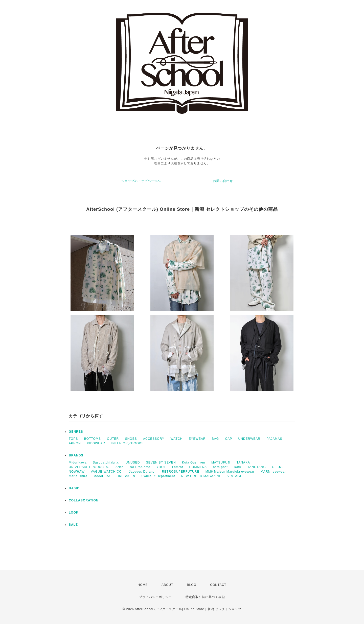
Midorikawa (78, 463)
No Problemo (140, 467)
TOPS (73, 439)
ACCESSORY (154, 439)
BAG (215, 439)
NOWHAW (77, 472)
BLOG (192, 585)
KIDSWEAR (96, 443)
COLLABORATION (84, 500)
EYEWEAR (197, 439)
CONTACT (218, 585)
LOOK (74, 513)
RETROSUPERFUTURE (180, 472)
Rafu (237, 467)
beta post (220, 467)
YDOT (161, 467)
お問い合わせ (223, 181)
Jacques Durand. (142, 472)
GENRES (76, 432)
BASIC (74, 488)
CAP (229, 439)
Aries (120, 467)
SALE (73, 525)
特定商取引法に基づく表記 (205, 597)
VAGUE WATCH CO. (107, 472)
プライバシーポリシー (155, 597)
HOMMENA (198, 467)
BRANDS (76, 455)
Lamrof (178, 467)
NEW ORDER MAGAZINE (201, 476)
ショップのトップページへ (141, 181)
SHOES (131, 439)
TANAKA (243, 463)
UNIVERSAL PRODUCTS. (89, 467)
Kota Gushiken (194, 463)
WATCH (176, 439)
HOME (143, 585)
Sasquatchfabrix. (106, 463)
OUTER (113, 439)
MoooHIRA (102, 476)
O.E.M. (277, 467)
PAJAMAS (274, 439)
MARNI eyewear (273, 472)
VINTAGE (235, 476)
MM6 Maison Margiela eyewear (230, 472)
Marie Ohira (78, 476)
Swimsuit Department (158, 476)
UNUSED (133, 463)
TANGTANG (257, 467)
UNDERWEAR (249, 439)
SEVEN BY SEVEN (161, 463)
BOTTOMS (93, 439)
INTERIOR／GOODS (127, 443)
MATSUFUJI (221, 463)
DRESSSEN (126, 476)
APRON (75, 443)
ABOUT (167, 585)
